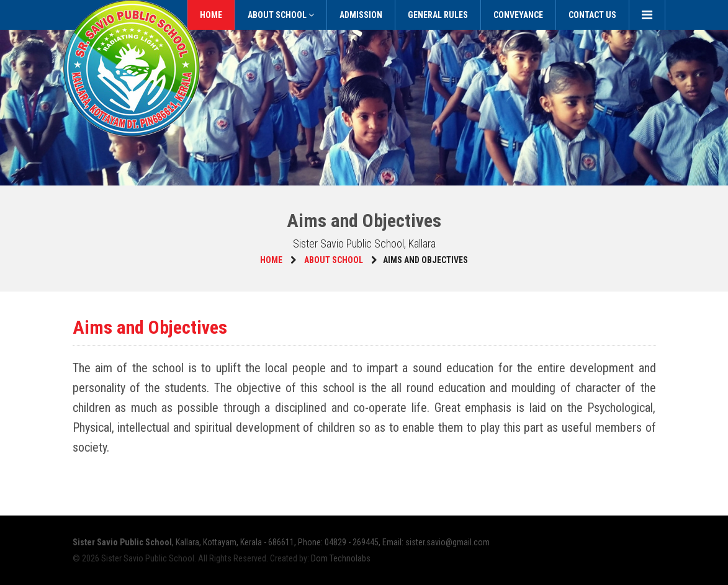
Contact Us (592, 15)
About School (281, 15)
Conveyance (518, 15)
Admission (361, 15)
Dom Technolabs (341, 558)
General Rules (438, 15)
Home (211, 15)
